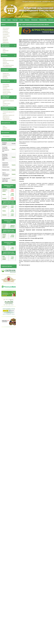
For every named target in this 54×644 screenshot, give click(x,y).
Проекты (4, 59)
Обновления (34, 20)
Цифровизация (6, 42)
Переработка (5, 41)
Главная (4, 20)
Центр (9, 20)
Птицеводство (6, 30)
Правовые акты (6, 73)
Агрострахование (6, 136)
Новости (4, 114)
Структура (15, 20)
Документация (6, 51)
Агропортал (5, 88)
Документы (5, 128)
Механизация (5, 39)
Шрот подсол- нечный (4, 248)
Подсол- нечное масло (4, 226)
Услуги (21, 20)
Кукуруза (4, 198)
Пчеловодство (6, 34)
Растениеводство (6, 33)
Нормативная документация (8, 60)
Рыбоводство (5, 31)
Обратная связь (6, 64)
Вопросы (27, 20)
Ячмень (4, 194)
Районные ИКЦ (43, 20)
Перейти (14, 149)
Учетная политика (6, 91)
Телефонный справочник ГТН (9, 112)
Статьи (4, 52)
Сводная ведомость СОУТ (8, 89)
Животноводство (6, 28)
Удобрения (5, 38)
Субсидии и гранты (7, 104)
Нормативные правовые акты (9, 115)
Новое (4, 126)
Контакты (51, 20)
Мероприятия (5, 78)
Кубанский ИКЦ (6, 85)
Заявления (5, 62)
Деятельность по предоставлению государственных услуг (7, 118)
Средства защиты (6, 36)
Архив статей (5, 105)
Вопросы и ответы (6, 129)
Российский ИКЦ (6, 86)
